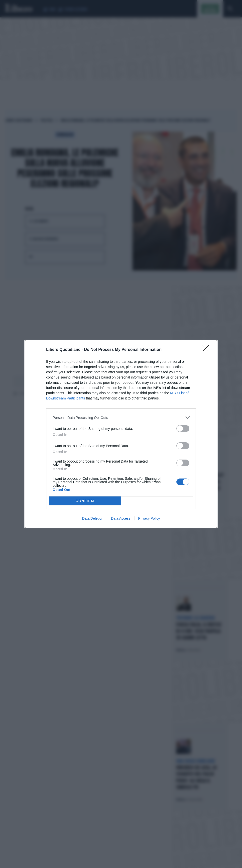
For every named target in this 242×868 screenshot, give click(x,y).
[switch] (183, 429)
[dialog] (121, 434)
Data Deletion (93, 518)
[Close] (207, 350)
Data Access (121, 518)
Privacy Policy (149, 518)
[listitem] (121, 418)
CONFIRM (85, 501)
